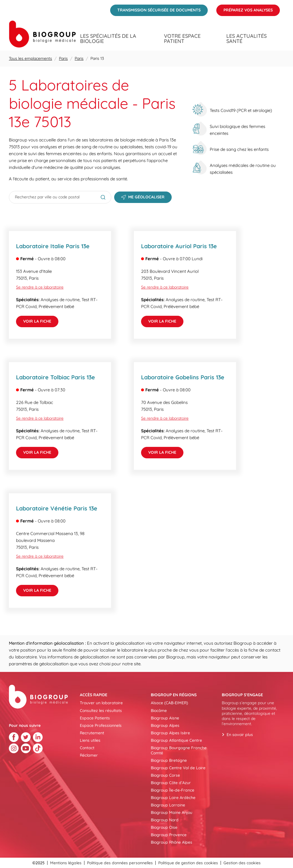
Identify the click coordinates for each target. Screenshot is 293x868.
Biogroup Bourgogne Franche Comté (179, 750)
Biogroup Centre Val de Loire (178, 768)
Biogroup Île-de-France (173, 790)
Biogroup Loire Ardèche (173, 798)
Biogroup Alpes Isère (170, 733)
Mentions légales (66, 863)
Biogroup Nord (165, 820)
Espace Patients (95, 718)
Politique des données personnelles (120, 863)
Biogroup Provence (169, 835)
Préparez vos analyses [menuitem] (245, 9)
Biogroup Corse (165, 775)
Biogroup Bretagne (169, 760)
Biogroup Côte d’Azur (171, 783)
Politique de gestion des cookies (188, 863)
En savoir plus (240, 735)
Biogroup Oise (164, 827)
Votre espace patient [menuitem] (182, 39)
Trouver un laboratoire (101, 703)
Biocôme (159, 711)
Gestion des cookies (242, 863)
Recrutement (92, 733)
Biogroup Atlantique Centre (176, 740)
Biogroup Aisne (165, 718)
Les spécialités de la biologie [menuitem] (108, 39)
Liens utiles (90, 740)
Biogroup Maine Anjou (172, 812)
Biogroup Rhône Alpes (172, 842)
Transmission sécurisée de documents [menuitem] (155, 9)
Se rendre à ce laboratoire (40, 287)
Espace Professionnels (101, 725)
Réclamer (89, 755)
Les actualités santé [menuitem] (247, 39)
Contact (87, 748)
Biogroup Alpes (165, 725)
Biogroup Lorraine (168, 805)
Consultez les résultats (101, 711)
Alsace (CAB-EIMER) (169, 703)
